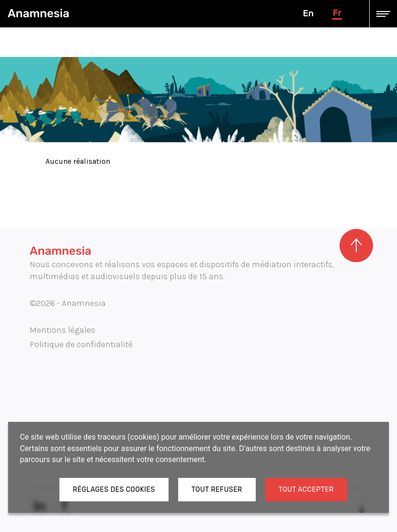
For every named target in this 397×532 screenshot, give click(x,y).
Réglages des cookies (114, 490)
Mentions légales (62, 330)
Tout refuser (217, 490)
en (308, 13)
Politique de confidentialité (81, 344)
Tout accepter (306, 490)
